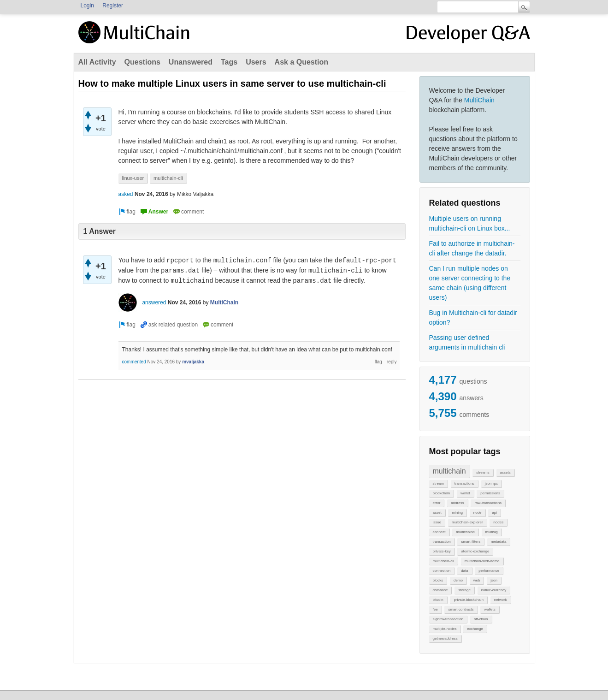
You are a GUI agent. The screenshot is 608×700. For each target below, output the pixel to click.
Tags (229, 62)
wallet (465, 493)
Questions (142, 62)
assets (505, 472)
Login (87, 6)
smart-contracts (461, 609)
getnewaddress (445, 638)
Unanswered (191, 62)
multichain (449, 471)
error (437, 503)
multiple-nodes (445, 629)
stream (438, 483)
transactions (464, 483)
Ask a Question (301, 62)
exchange (475, 629)
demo (458, 580)
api (494, 513)
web (477, 580)
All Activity (97, 62)
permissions (490, 493)
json (494, 580)
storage (464, 590)
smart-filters (471, 542)
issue (437, 522)
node (478, 513)
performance (489, 571)
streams (483, 472)
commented (134, 362)
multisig (492, 532)
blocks (438, 580)
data (465, 571)
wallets (490, 609)
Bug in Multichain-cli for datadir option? (473, 317)
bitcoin (438, 600)
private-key (442, 551)
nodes (498, 522)
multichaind (465, 532)
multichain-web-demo (482, 561)
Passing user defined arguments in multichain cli (467, 342)
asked (126, 194)
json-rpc (491, 483)
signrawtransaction (448, 619)
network (501, 600)
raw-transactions (488, 503)
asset (437, 513)
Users (256, 62)
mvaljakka (193, 362)
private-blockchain (468, 600)
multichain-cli (443, 561)
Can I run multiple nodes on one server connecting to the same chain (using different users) (470, 283)
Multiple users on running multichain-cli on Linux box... (470, 223)
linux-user (133, 178)
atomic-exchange (475, 551)
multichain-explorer (467, 522)
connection (442, 571)
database (440, 590)
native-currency (494, 590)
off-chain (481, 619)
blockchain (442, 493)
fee (435, 609)
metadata (499, 542)
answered (154, 303)
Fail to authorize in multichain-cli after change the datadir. (472, 248)
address (457, 503)
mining (457, 513)
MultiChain (479, 100)
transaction (442, 542)
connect (439, 532)
